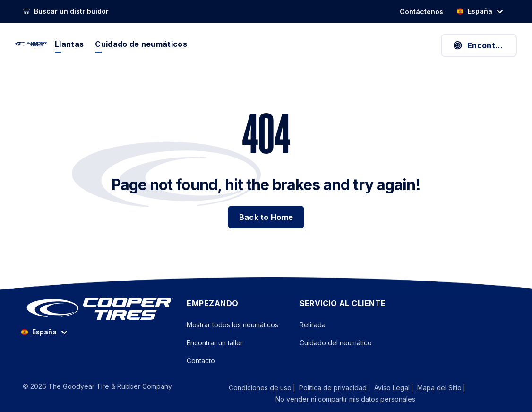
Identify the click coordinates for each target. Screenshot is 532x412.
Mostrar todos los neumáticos (232, 325)
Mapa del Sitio (439, 388)
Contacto (201, 361)
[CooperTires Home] (31, 44)
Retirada (313, 325)
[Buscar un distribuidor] (66, 11)
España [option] (474, 11)
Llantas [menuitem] (69, 44)
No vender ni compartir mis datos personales (345, 399)
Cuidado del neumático (336, 343)
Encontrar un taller (215, 343)
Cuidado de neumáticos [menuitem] (141, 44)
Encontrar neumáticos (485, 45)
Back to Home (266, 217)
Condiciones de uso (260, 388)
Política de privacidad (333, 388)
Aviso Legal (392, 388)
